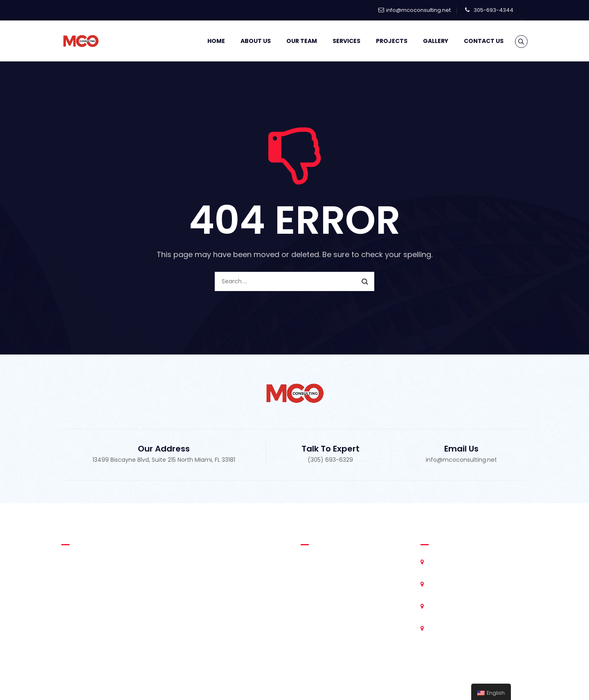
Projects (381, 41)
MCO (292, 684)
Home (206, 41)
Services (336, 41)
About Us (245, 41)
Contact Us (473, 41)
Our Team (291, 41)
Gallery (425, 41)
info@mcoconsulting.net (418, 10)
